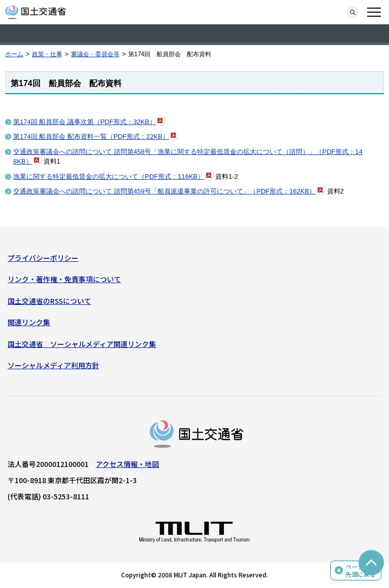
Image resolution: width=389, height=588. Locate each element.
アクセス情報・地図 (127, 464)
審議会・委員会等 (95, 54)
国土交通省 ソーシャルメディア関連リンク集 (82, 344)
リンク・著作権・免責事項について (64, 279)
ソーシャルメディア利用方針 (53, 365)
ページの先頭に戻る (361, 571)
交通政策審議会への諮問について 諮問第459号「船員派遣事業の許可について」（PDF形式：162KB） (164, 191)
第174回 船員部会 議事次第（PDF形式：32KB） (85, 122)
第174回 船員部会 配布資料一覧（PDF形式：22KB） (91, 136)
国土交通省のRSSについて (49, 301)
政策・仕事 (47, 54)
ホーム (14, 54)
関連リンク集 (29, 322)
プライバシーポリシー (43, 258)
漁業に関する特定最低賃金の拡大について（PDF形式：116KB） (109, 177)
